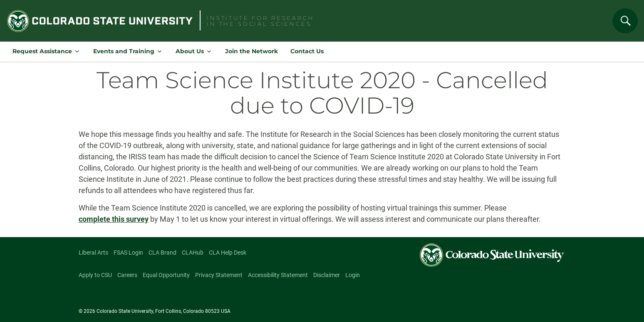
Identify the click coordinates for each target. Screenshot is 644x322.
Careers (127, 275)
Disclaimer (327, 275)
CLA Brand (162, 253)
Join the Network (251, 51)
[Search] (625, 21)
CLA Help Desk (228, 253)
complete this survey (114, 219)
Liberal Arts (93, 253)
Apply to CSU (95, 275)
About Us (190, 51)
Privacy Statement (219, 275)
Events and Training (124, 51)
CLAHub (193, 253)
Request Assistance (42, 51)
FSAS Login (128, 253)
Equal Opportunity (166, 275)
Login (353, 275)
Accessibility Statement (278, 275)
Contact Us (307, 51)
